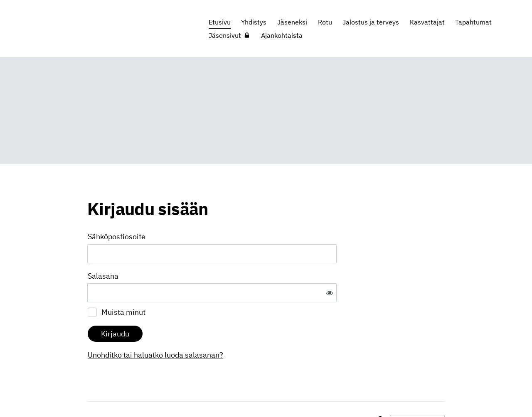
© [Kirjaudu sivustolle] (91, 393)
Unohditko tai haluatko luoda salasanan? (245, 328)
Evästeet (355, 393)
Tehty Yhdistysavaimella (417, 393)
